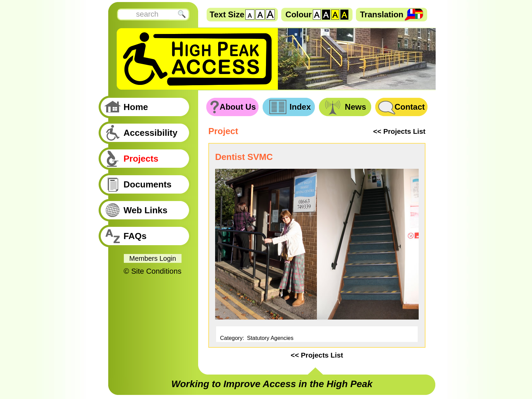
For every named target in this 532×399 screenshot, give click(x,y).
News (355, 107)
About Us (238, 107)
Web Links (146, 210)
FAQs (135, 236)
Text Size (227, 14)
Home (136, 107)
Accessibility (150, 133)
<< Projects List (399, 131)
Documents (148, 184)
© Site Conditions (152, 271)
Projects (141, 159)
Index (300, 107)
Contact (410, 107)
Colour (298, 14)
